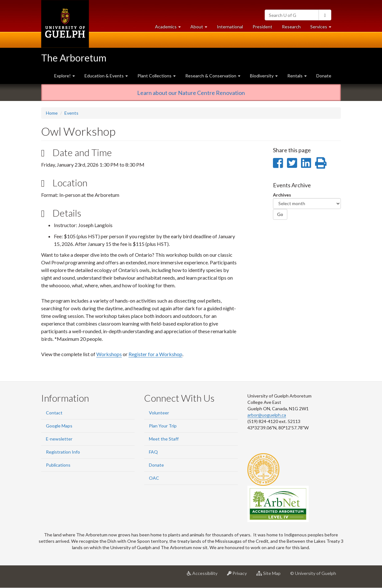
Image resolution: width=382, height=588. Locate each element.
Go (280, 214)
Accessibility (205, 576)
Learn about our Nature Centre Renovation (191, 93)
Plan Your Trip (163, 426)
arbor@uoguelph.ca (267, 415)
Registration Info (63, 452)
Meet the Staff (164, 439)
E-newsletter (59, 439)
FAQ (153, 452)
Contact (54, 413)
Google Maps (59, 426)
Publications (58, 465)
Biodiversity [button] (264, 76)
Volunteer (159, 413)
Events (71, 113)
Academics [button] (170, 28)
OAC (154, 478)
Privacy (239, 576)
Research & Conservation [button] (213, 76)
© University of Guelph (313, 573)
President (262, 27)
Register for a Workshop (155, 354)
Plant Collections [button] (157, 76)
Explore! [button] (65, 76)
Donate (324, 76)
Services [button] (323, 28)
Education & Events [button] (106, 76)
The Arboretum (74, 58)
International (230, 27)
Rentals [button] (297, 76)
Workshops (109, 354)
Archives (282, 195)
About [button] (201, 28)
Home (52, 113)
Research (294, 28)
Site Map (271, 576)
